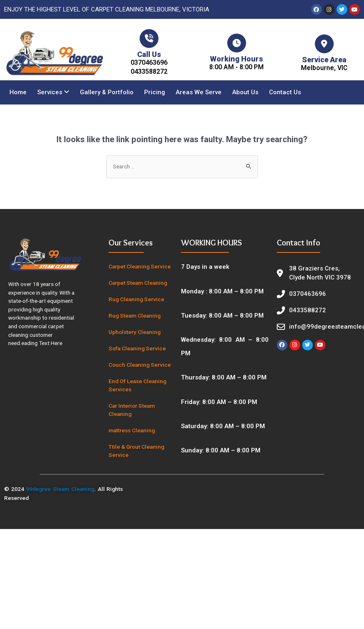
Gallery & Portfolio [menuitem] (107, 92)
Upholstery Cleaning (135, 332)
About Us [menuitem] (245, 92)
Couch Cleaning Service (140, 365)
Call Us (149, 54)
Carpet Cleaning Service (140, 266)
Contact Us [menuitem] (285, 92)
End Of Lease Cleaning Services (137, 385)
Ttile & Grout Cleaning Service (136, 451)
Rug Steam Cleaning (135, 316)
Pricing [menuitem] (155, 92)
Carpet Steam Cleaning (138, 283)
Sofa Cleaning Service (137, 348)
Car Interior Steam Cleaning (132, 410)
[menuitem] (53, 92)
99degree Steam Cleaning (60, 489)
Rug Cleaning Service (136, 299)
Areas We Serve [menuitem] (199, 92)
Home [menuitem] (18, 92)
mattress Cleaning (132, 430)
